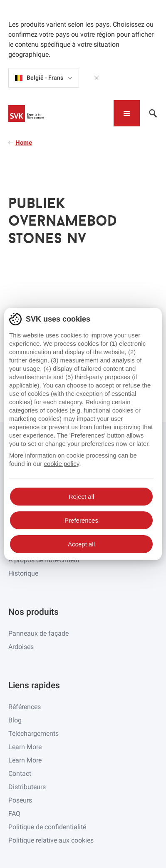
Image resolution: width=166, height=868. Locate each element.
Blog (15, 720)
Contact (20, 774)
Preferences (81, 520)
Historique (23, 573)
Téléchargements (33, 733)
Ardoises (21, 647)
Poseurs (20, 800)
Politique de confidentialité (47, 827)
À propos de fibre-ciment (44, 560)
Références (25, 707)
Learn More (25, 747)
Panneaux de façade (38, 633)
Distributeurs (27, 787)
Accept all (81, 544)
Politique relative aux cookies (51, 840)
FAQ (14, 814)
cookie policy (61, 464)
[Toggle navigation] (127, 113)
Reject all (82, 497)
